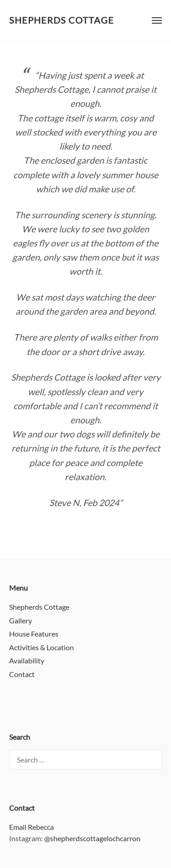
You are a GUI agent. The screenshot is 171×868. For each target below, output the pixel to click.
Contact (22, 674)
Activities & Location (41, 647)
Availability (27, 660)
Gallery (21, 620)
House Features (34, 634)
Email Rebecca (31, 827)
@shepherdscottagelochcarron (92, 838)
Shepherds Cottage (62, 20)
